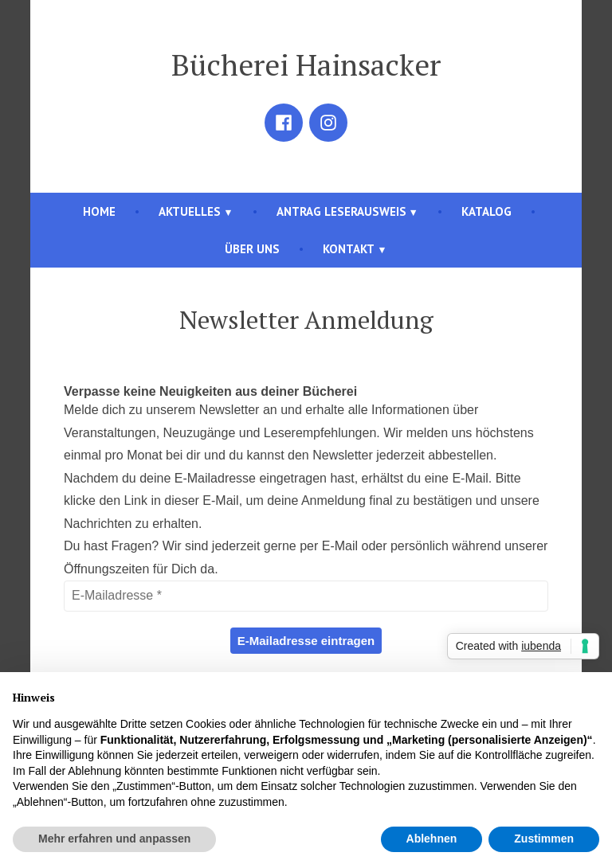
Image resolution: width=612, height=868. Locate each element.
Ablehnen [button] (432, 839)
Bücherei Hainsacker (306, 65)
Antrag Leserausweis (341, 211)
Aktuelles (190, 211)
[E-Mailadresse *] (306, 596)
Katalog (486, 211)
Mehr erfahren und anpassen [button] (114, 839)
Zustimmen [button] (544, 839)
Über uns (252, 249)
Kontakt (349, 249)
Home (99, 211)
